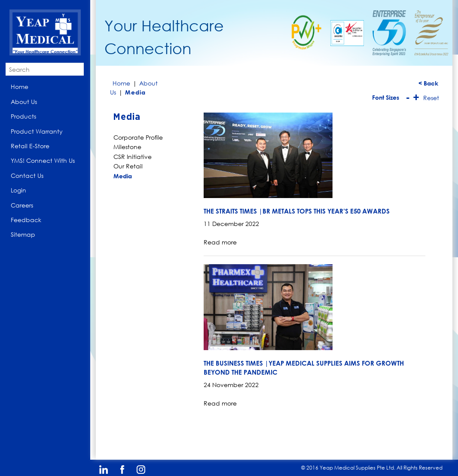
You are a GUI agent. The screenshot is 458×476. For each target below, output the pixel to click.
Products (23, 116)
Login (18, 190)
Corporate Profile (138, 137)
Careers (22, 205)
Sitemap (23, 234)
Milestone (127, 147)
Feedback (26, 220)
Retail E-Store (30, 146)
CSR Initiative (133, 157)
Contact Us (27, 175)
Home (20, 87)
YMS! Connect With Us (43, 160)
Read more (220, 242)
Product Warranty (37, 131)
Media (123, 176)
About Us (24, 102)
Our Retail (128, 166)
